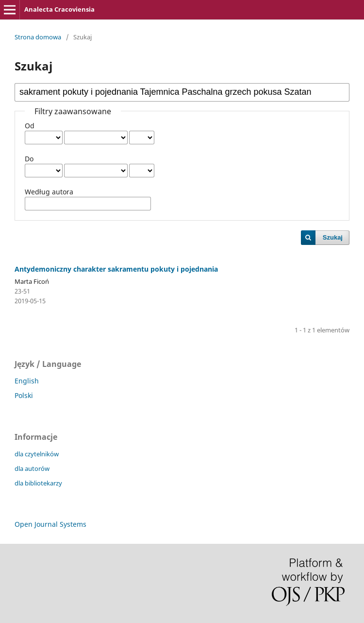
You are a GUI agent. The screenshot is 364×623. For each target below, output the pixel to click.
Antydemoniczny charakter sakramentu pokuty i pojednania (116, 269)
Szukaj (333, 237)
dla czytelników (37, 454)
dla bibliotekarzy (38, 483)
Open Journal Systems (50, 524)
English (27, 381)
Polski (24, 395)
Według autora (49, 192)
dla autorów (32, 468)
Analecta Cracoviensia (59, 9)
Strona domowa (38, 37)
